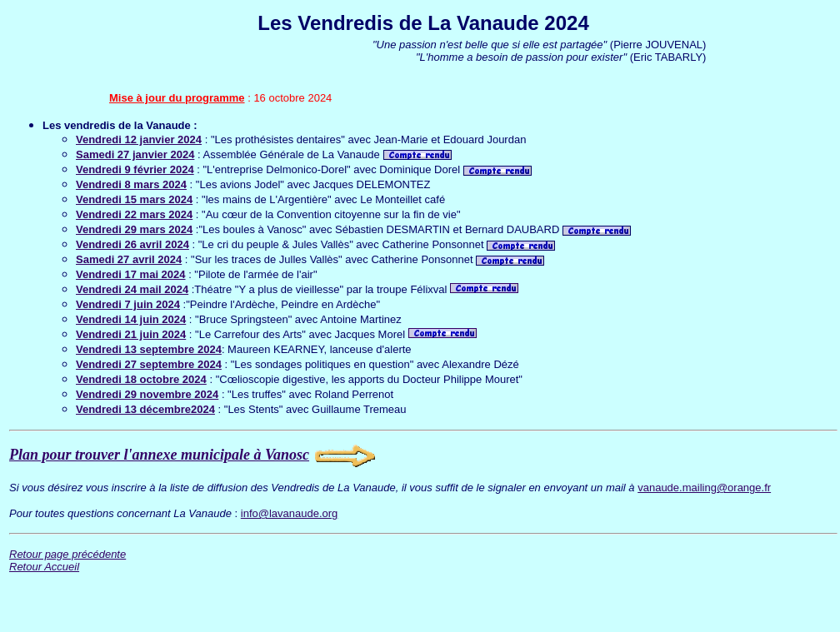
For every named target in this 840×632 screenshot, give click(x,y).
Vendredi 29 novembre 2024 (147, 394)
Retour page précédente (67, 554)
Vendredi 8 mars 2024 (131, 184)
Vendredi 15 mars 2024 (134, 199)
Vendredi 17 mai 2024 (131, 274)
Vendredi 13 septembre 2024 (149, 349)
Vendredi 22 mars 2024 (134, 214)
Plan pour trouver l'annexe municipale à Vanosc (159, 455)
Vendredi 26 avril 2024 (132, 244)
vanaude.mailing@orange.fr (704, 488)
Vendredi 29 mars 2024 (134, 229)
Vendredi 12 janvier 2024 (139, 139)
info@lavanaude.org (290, 513)
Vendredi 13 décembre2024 (145, 409)
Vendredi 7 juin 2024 (128, 304)
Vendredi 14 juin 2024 (131, 319)
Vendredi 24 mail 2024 (132, 289)
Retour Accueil (44, 567)
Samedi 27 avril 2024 (129, 259)
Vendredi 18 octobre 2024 (141, 379)
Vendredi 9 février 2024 (135, 169)
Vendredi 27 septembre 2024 (149, 364)
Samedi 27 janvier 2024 (135, 154)
